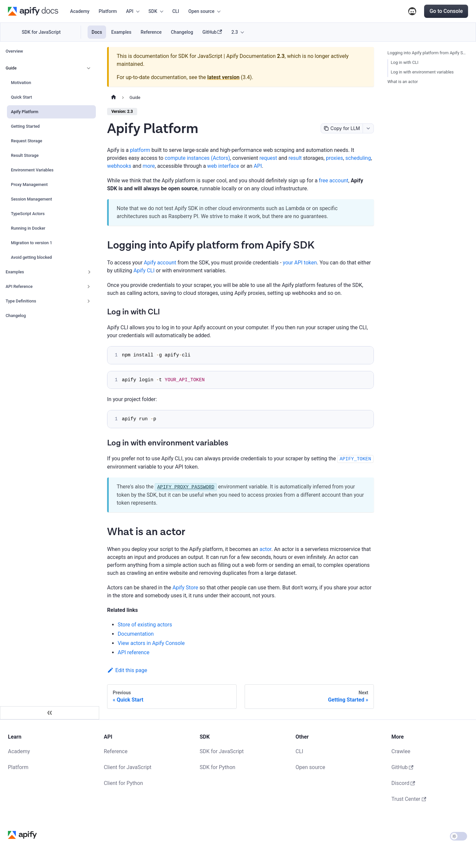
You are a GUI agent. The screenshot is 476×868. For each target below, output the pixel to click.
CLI (176, 11)
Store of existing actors (145, 625)
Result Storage (25, 155)
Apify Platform (25, 112)
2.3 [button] (235, 32)
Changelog (182, 32)
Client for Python (123, 783)
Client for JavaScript (128, 767)
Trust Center (409, 799)
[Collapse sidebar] (50, 713)
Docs (97, 32)
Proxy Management (29, 184)
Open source (310, 767)
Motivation (21, 83)
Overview (14, 51)
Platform (108, 11)
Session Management (31, 199)
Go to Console (446, 11)
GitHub (212, 32)
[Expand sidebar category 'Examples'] (89, 272)
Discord (412, 11)
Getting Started (25, 126)
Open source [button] (201, 11)
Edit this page (127, 670)
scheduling (358, 158)
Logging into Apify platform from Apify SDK (427, 53)
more (149, 166)
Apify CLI (144, 271)
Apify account (160, 263)
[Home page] (114, 98)
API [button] (130, 11)
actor (265, 549)
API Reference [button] (19, 286)
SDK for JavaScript (41, 32)
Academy (80, 11)
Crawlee (401, 751)
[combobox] (368, 128)
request (268, 158)
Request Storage (27, 141)
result (295, 158)
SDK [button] (153, 11)
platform (140, 150)
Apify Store (185, 588)
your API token (300, 263)
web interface (223, 166)
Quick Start (21, 97)
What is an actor (403, 82)
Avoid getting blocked (31, 257)
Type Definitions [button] (21, 301)
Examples (121, 32)
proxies (335, 158)
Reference (151, 32)
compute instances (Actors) (197, 158)
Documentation (136, 634)
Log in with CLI (405, 62)
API (258, 166)
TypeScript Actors (28, 214)
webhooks (119, 166)
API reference (134, 652)
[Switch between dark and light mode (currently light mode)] (458, 836)
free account (334, 181)
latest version (223, 77)
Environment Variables (32, 170)
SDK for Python (218, 767)
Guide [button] (11, 68)
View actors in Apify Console (151, 643)
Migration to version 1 (32, 243)
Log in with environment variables (422, 72)
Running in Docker (28, 228)
